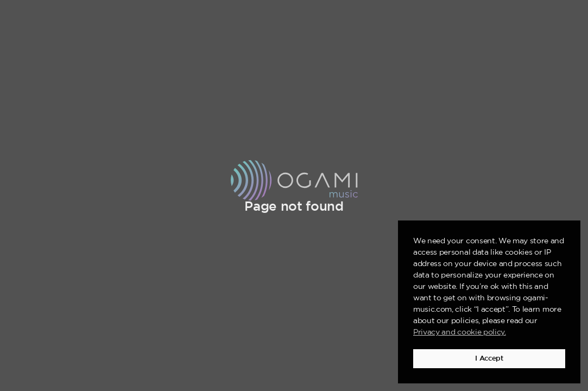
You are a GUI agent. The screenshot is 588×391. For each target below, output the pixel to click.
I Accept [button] (489, 359)
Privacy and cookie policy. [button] (460, 332)
